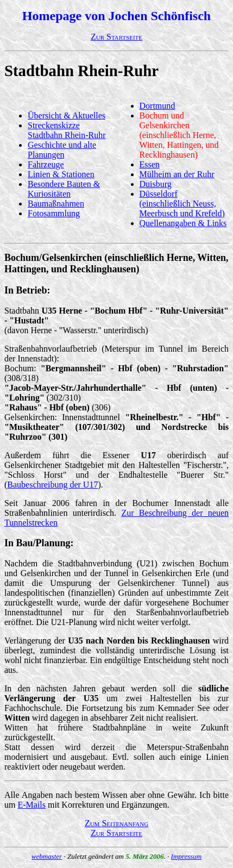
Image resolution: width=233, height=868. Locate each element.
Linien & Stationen (61, 174)
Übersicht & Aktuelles (67, 115)
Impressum (187, 856)
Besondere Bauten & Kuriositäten (64, 189)
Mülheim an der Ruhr (177, 174)
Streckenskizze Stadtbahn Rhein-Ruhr (67, 130)
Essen (150, 164)
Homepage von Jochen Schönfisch (117, 16)
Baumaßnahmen (56, 204)
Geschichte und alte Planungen (62, 150)
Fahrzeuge (46, 164)
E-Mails (32, 805)
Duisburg (156, 184)
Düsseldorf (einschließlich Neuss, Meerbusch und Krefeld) (182, 204)
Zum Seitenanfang (117, 823)
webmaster (47, 856)
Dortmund (158, 106)
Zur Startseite (117, 37)
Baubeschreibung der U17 (52, 485)
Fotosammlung (54, 213)
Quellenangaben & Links (183, 223)
